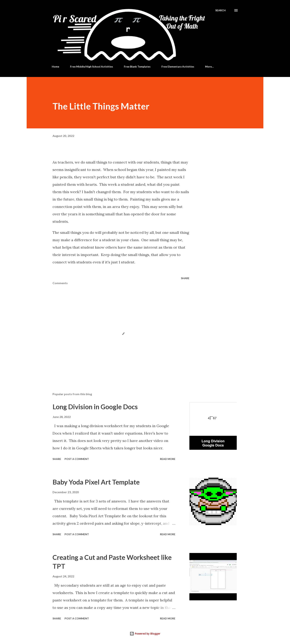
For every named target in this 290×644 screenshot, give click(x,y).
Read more (168, 459)
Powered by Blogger (145, 634)
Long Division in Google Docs (95, 407)
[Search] (220, 10)
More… (209, 67)
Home (55, 67)
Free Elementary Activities (178, 67)
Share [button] (185, 278)
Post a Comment (77, 459)
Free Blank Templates (137, 67)
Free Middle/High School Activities (92, 67)
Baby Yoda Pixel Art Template (96, 482)
